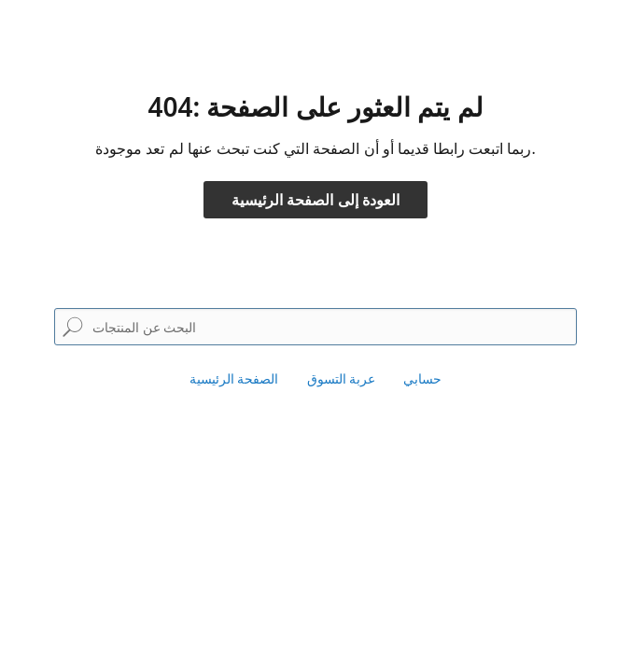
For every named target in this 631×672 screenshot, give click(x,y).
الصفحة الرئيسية (234, 378)
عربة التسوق (342, 378)
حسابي (422, 378)
